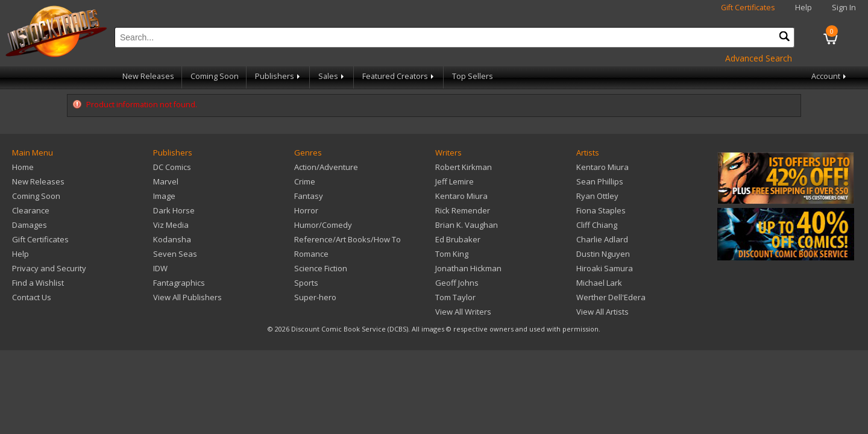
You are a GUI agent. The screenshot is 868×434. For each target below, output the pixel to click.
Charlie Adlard (602, 239)
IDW (160, 268)
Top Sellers (473, 76)
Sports (306, 283)
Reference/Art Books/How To (348, 239)
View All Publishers (187, 297)
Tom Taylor (455, 297)
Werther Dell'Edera (611, 297)
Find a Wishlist (38, 283)
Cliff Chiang (597, 225)
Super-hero (315, 297)
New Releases (148, 76)
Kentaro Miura (461, 196)
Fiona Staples (601, 210)
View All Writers (463, 312)
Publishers (278, 76)
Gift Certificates (748, 8)
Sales (332, 76)
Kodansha (172, 239)
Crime (305, 181)
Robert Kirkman (464, 167)
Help (804, 8)
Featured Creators (399, 76)
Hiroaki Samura (605, 268)
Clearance (31, 210)
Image (164, 196)
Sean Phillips (600, 181)
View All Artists (602, 312)
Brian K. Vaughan (467, 225)
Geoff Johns (457, 283)
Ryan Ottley (597, 196)
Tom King (452, 254)
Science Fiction (321, 268)
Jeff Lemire (454, 181)
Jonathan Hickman (468, 268)
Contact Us (32, 297)
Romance (311, 254)
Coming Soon (215, 76)
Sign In (844, 8)
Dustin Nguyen (603, 254)
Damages (30, 225)
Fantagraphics (179, 283)
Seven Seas (175, 254)
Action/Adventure (326, 167)
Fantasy (309, 196)
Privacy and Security (49, 268)
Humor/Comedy (323, 225)
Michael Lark (599, 283)
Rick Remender (463, 210)
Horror (306, 210)
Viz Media (171, 225)
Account (830, 76)
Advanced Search (759, 58)
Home (23, 167)
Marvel (166, 181)
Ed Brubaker (458, 239)
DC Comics (172, 167)
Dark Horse (174, 210)
